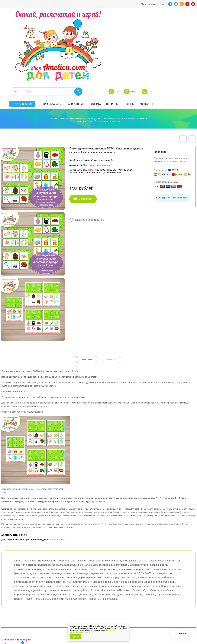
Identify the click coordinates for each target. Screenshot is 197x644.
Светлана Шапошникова (97, 95)
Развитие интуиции (69, 446)
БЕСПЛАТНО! (139, 583)
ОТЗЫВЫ (171, 31)
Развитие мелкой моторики (92, 446)
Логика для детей (22, 443)
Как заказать (94, 31)
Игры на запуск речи (92, 49)
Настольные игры (40, 443)
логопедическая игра (35, 454)
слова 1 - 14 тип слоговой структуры (110, 454)
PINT (188, 4)
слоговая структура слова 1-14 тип (171, 454)
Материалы (186, 592)
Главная (54, 49)
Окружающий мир (74, 443)
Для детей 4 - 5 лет (139, 439)
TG (170, 4)
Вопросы (154, 31)
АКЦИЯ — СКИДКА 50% (188, 585)
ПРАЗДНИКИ (165, 592)
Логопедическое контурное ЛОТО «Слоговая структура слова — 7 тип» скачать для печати (192, 69)
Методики (138, 606)
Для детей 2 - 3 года (99, 439)
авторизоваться (56, 470)
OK (182, 4)
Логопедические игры (70, 49)
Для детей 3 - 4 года (120, 439)
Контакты (188, 31)
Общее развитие (57, 443)
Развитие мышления (116, 446)
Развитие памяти (134, 446)
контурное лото (16, 454)
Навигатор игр (118, 31)
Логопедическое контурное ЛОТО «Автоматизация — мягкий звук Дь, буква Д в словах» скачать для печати (183, 69)
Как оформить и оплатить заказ (172, 128)
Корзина (191, 19)
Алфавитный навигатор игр (165, 607)
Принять (76, 637)
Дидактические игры (79, 439)
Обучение (186, 598)
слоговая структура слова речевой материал (53, 458)
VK (176, 4)
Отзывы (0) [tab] (110, 290)
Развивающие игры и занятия (98, 443)
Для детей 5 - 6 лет (158, 439)
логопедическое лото (56, 454)
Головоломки (19, 439)
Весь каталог (65, 31)
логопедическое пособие (80, 454)
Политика (88, 606)
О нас (111, 601)
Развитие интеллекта (49, 446)
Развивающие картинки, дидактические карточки (136, 443)
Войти (148, 19)
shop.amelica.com (43, 636)
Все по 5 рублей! (166, 583)
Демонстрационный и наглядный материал (47, 439)
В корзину (85, 129)
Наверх (181, 633)
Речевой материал (166, 446)
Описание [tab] (86, 290)
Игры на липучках (142, 598)
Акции (86, 595)
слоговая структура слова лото (16, 458)
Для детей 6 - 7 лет (178, 439)
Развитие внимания (170, 443)
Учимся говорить (16, 449)
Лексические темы (143, 592)
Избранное (169, 19)
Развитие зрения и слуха (27, 446)
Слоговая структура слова (141, 454)
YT (194, 4)
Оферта (138, 31)
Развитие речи (150, 446)
